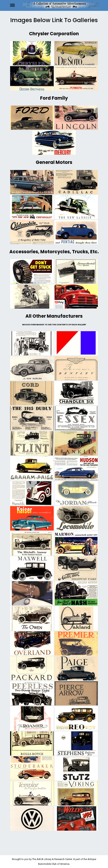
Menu (16, 5)
